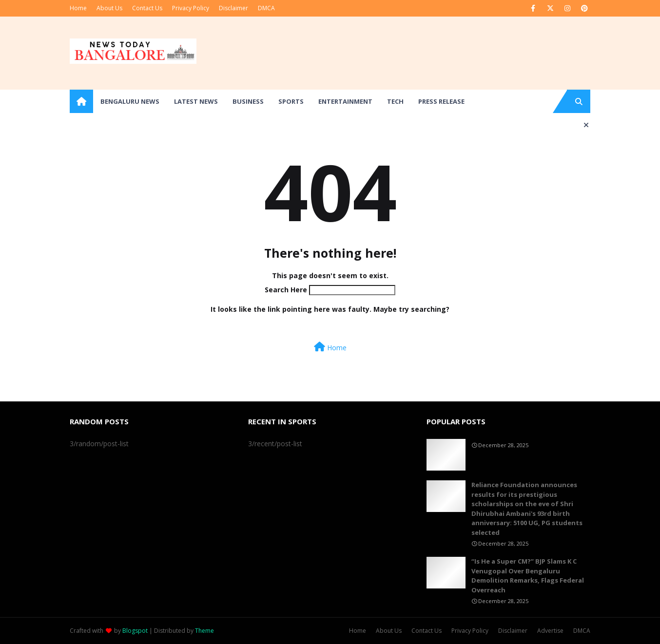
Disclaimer (233, 8)
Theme (204, 631)
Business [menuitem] (248, 101)
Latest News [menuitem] (196, 101)
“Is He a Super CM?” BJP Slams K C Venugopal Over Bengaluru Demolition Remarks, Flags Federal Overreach (528, 576)
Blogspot (135, 631)
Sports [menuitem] (291, 101)
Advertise (550, 631)
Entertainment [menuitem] (345, 101)
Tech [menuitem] (395, 101)
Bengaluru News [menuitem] (130, 101)
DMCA (266, 8)
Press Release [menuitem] (441, 101)
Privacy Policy (191, 8)
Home (78, 8)
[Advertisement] (413, 53)
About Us (109, 8)
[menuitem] (81, 101)
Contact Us (147, 8)
